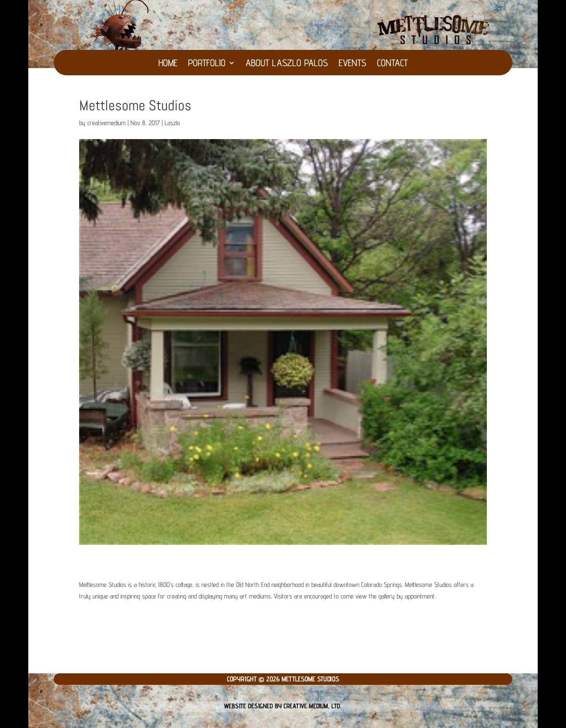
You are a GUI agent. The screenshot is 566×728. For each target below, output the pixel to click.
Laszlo (172, 123)
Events (353, 64)
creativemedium (106, 123)
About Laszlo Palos (287, 64)
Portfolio (207, 64)
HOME (168, 64)
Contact (392, 64)
